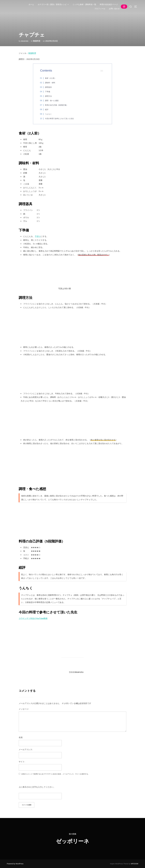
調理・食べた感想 (52, 101)
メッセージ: (24, 709)
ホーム (31, 4)
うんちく (48, 114)
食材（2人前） (51, 78)
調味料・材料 (50, 83)
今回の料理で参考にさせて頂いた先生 (59, 119)
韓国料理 (37, 41)
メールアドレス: (26, 750)
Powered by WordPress (15, 864)
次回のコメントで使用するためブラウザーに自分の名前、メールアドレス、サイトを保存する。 (55, 774)
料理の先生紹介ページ (109, 4)
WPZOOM (135, 864)
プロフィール (100, 9)
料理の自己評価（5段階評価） (56, 105)
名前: (21, 737)
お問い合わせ (114, 9)
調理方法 (48, 96)
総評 (47, 109)
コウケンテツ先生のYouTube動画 (33, 618)
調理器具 (48, 87)
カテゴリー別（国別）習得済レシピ (53, 4)
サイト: (22, 762)
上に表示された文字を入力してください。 (37, 787)
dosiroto (25, 41)
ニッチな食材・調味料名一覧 (84, 4)
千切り (38, 236)
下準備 (48, 92)
